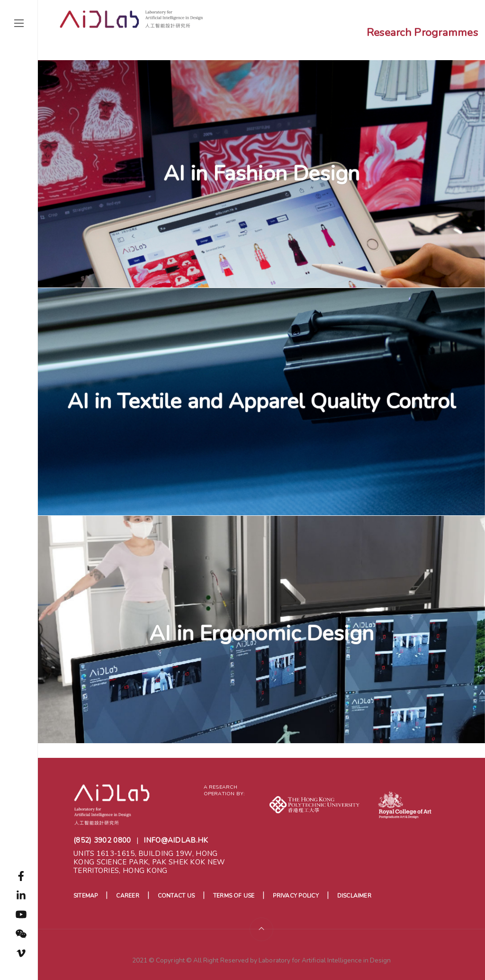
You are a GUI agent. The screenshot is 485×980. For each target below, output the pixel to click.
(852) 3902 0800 (102, 840)
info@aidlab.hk (176, 840)
